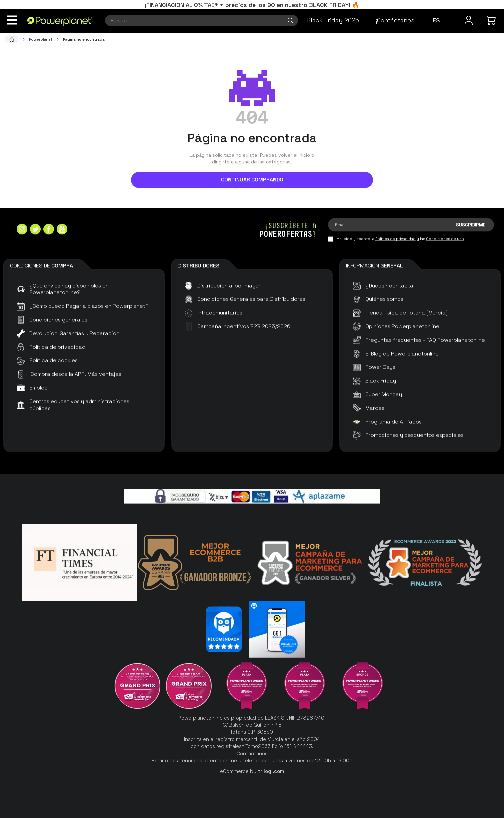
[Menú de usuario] (469, 20)
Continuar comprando (252, 180)
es (436, 20)
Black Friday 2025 (333, 20)
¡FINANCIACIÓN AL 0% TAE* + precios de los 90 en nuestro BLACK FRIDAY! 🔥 (252, 5)
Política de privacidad (395, 239)
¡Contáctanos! (396, 20)
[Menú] (12, 20)
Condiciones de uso (445, 239)
